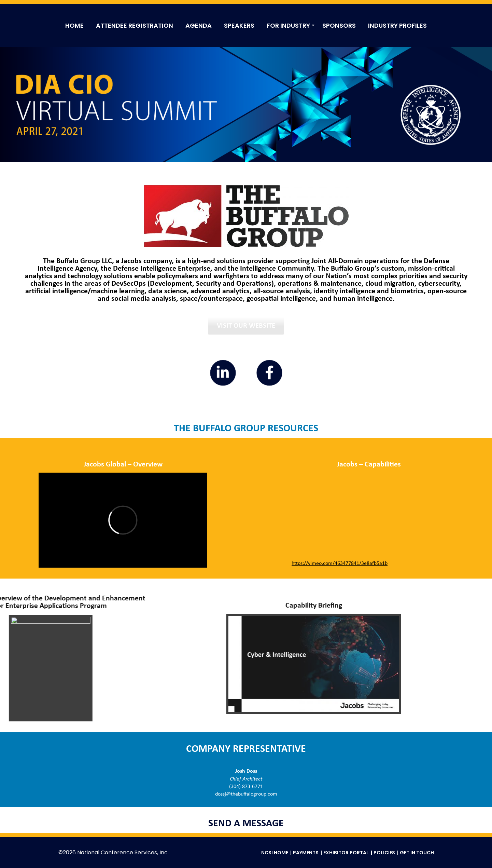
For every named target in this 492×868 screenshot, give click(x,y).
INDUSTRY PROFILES (397, 25)
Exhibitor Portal (346, 853)
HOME (74, 25)
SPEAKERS (239, 25)
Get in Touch (417, 853)
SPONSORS (339, 25)
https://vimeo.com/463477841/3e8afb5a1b (340, 564)
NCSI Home (275, 853)
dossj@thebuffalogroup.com (246, 794)
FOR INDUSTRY (288, 25)
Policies (384, 853)
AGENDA (199, 25)
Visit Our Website (246, 326)
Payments (306, 853)
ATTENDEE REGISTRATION (135, 25)
